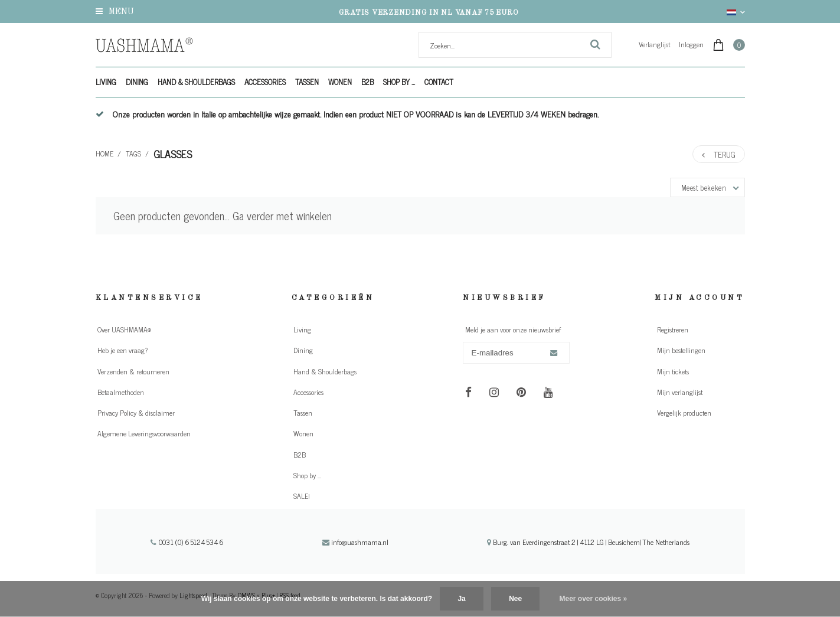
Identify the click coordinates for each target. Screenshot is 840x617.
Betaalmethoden (121, 392)
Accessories (265, 82)
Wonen (340, 82)
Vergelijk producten (684, 413)
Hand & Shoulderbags (196, 82)
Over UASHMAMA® (124, 329)
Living (106, 82)
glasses (173, 154)
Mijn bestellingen (681, 350)
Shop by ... (399, 82)
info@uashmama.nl (355, 542)
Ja (461, 599)
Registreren (673, 329)
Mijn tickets (673, 371)
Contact (439, 82)
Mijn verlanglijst (680, 392)
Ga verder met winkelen (282, 216)
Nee (515, 599)
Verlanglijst (654, 44)
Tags (133, 154)
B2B (367, 82)
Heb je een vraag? (122, 350)
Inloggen (691, 44)
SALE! (302, 496)
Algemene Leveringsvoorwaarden (144, 433)
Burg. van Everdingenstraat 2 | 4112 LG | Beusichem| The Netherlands (588, 542)
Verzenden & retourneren (133, 371)
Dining (137, 82)
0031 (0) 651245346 (187, 542)
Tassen (307, 82)
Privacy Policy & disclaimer (136, 413)
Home (104, 154)
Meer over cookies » (594, 599)
